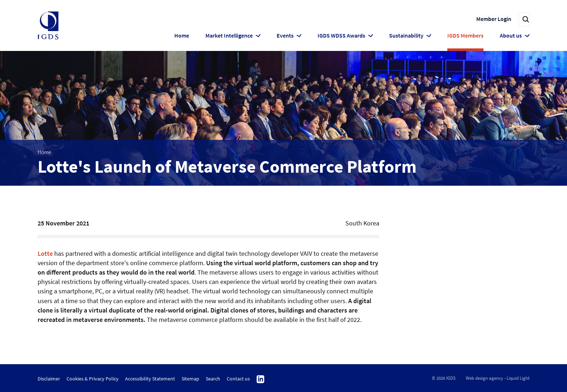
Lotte (45, 253)
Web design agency (484, 378)
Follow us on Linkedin (261, 379)
